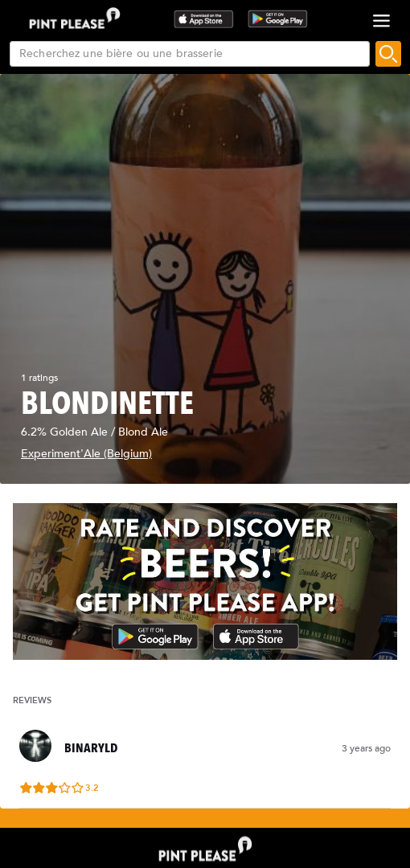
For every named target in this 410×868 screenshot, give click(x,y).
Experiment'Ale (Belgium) (86, 454)
